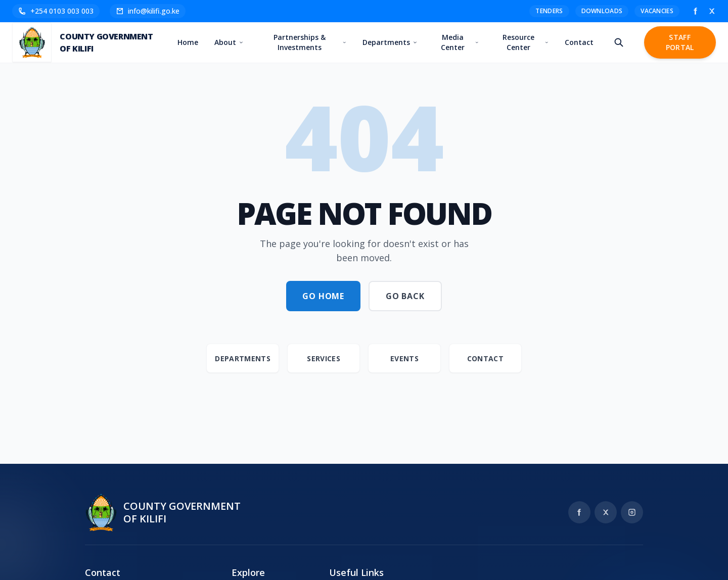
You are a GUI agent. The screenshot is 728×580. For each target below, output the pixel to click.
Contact (579, 42)
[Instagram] (632, 512)
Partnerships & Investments (310, 42)
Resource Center (526, 42)
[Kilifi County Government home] (163, 512)
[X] (712, 11)
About (229, 42)
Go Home (323, 296)
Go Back (405, 296)
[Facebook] (696, 11)
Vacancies (657, 11)
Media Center (460, 42)
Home (188, 42)
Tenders (549, 11)
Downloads (602, 11)
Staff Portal (680, 42)
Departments (390, 42)
